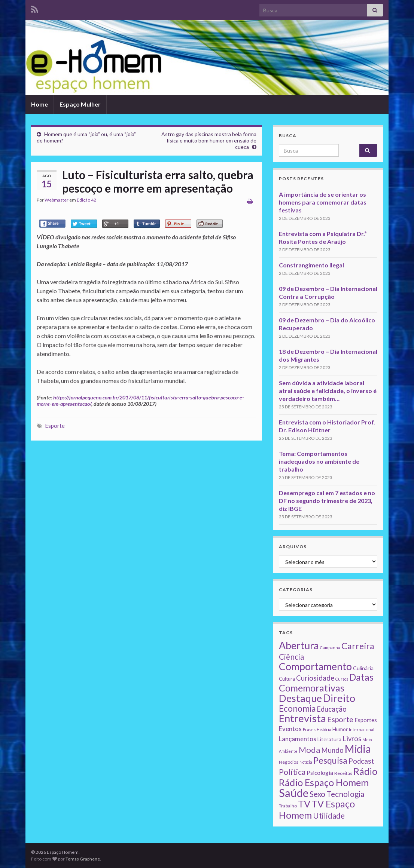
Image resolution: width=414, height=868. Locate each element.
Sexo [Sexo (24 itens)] (317, 794)
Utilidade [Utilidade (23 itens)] (329, 816)
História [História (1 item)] (324, 729)
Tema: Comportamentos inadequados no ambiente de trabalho (319, 461)
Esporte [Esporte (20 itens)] (340, 719)
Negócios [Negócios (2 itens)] (289, 762)
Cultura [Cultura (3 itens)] (287, 679)
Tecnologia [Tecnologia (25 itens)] (345, 794)
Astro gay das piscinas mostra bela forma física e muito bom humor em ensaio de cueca (209, 140)
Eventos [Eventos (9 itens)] (290, 729)
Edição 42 (86, 200)
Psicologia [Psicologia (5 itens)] (320, 773)
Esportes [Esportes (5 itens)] (366, 720)
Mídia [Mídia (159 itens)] (358, 749)
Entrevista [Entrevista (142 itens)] (302, 718)
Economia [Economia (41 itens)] (297, 708)
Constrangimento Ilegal (311, 265)
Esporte (55, 426)
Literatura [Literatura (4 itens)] (329, 739)
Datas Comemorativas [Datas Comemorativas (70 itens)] (326, 683)
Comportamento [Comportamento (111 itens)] (315, 666)
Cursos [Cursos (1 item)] (342, 679)
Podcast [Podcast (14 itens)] (361, 761)
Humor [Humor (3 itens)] (340, 729)
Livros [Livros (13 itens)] (352, 739)
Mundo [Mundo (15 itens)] (332, 750)
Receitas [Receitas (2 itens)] (343, 773)
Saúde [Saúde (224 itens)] (294, 793)
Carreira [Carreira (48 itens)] (358, 646)
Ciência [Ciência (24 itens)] (291, 657)
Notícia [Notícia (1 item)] (306, 762)
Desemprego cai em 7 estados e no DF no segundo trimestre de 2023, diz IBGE (327, 501)
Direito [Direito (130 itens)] (339, 698)
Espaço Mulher (80, 104)
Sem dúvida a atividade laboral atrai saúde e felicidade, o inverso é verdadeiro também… (328, 391)
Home (39, 104)
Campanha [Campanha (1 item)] (330, 648)
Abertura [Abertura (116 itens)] (299, 645)
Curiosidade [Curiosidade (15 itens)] (315, 678)
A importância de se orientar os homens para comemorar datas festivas (323, 202)
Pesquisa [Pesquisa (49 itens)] (330, 760)
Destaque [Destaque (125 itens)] (300, 698)
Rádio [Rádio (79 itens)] (365, 771)
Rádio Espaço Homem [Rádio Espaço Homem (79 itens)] (324, 782)
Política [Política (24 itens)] (292, 772)
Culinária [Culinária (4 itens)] (363, 668)
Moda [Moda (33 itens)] (309, 750)
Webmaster (57, 200)
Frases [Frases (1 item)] (309, 729)
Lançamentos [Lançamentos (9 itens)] (298, 739)
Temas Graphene (83, 859)
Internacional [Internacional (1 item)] (362, 729)
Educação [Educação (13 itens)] (332, 709)
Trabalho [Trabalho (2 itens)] (288, 806)
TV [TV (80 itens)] (304, 804)
